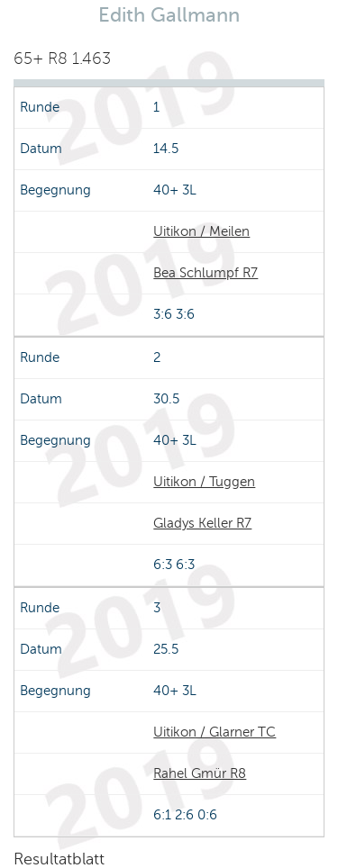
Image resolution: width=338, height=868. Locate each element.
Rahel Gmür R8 (200, 773)
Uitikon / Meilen (201, 231)
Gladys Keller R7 (202, 523)
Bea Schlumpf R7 (206, 273)
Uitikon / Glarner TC (215, 732)
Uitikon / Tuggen (204, 482)
